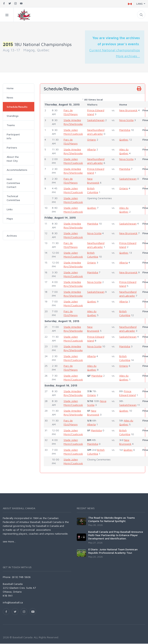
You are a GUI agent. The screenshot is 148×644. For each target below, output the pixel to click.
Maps (10, 219)
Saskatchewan (96, 120)
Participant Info (13, 136)
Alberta (91, 149)
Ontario (92, 140)
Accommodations (17, 170)
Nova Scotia (126, 120)
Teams (11, 125)
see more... (9, 541)
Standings (13, 116)
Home (10, 88)
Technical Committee (13, 198)
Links (10, 209)
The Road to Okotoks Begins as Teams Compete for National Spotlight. (112, 519)
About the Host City (13, 159)
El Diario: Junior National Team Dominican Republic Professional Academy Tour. (113, 551)
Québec (124, 140)
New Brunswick (128, 110)
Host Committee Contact (13, 183)
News (10, 97)
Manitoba (125, 130)
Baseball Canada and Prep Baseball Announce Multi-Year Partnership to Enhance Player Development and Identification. (116, 535)
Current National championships (115, 50)
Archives (12, 236)
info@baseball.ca (13, 602)
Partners (12, 148)
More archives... (128, 56)
